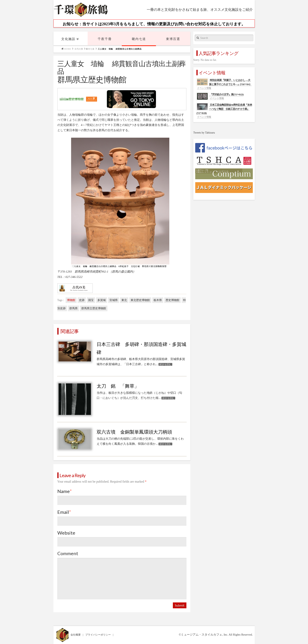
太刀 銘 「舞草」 (118, 386)
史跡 (82, 300)
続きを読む (165, 364)
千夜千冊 (105, 39)
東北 (124, 300)
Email (64, 512)
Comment (68, 553)
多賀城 (102, 300)
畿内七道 (139, 39)
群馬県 (73, 308)
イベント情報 (204, 88)
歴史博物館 (172, 300)
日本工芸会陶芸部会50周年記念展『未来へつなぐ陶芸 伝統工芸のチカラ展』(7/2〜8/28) (224, 109)
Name (65, 491)
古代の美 (79, 49)
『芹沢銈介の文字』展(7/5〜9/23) (227, 94)
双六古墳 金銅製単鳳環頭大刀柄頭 (134, 432)
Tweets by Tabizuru (204, 133)
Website (66, 533)
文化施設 (68, 39)
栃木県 (158, 300)
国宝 (91, 300)
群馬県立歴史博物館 (94, 308)
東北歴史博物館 (140, 300)
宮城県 (114, 300)
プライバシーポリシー (98, 635)
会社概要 (76, 635)
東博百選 (173, 39)
